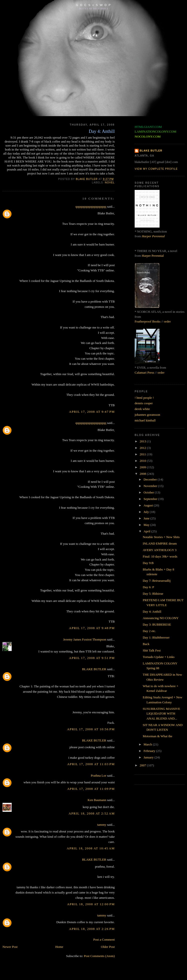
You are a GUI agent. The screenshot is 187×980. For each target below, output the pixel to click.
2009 (143, 467)
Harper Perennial (153, 236)
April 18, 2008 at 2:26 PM (92, 929)
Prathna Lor (98, 776)
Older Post (108, 947)
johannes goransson (147, 415)
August (149, 505)
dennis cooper (144, 403)
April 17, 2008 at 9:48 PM (92, 628)
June (147, 518)
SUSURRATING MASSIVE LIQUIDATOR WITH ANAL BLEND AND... (161, 714)
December (151, 479)
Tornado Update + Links (158, 657)
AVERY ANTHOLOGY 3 (159, 550)
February (150, 751)
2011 (143, 454)
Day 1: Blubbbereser (156, 637)
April (147, 531)
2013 (143, 441)
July (147, 512)
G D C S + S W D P (93, 5)
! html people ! (144, 398)
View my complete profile (156, 169)
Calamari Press (144, 372)
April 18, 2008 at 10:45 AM (91, 848)
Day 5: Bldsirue (153, 594)
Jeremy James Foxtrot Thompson (85, 639)
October (149, 492)
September (151, 499)
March (148, 744)
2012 (143, 448)
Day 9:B (148, 563)
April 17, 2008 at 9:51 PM (92, 658)
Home (59, 947)
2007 (143, 765)
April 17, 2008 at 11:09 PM (91, 789)
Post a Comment (104, 939)
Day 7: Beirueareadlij (157, 581)
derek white (142, 409)
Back (146, 644)
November (151, 486)
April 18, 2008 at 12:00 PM (91, 904)
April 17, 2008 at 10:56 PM (91, 729)
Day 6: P (148, 587)
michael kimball (145, 420)
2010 (143, 461)
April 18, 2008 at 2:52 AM (92, 813)
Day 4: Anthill (152, 612)
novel (110, 183)
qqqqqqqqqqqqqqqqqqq (91, 206)
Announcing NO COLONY (161, 618)
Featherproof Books (148, 321)
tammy (102, 825)
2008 (143, 474)
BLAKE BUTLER (94, 669)
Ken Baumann (97, 800)
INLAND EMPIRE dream (160, 543)
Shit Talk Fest (152, 650)
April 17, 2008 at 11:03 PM (91, 764)
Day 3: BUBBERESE (157, 624)
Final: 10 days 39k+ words (160, 556)
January (149, 757)
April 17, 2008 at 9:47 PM (92, 412)
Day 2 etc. (149, 631)
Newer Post (10, 947)
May (147, 525)
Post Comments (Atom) (99, 956)
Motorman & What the (157, 736)
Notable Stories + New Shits (161, 537)
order (167, 321)
